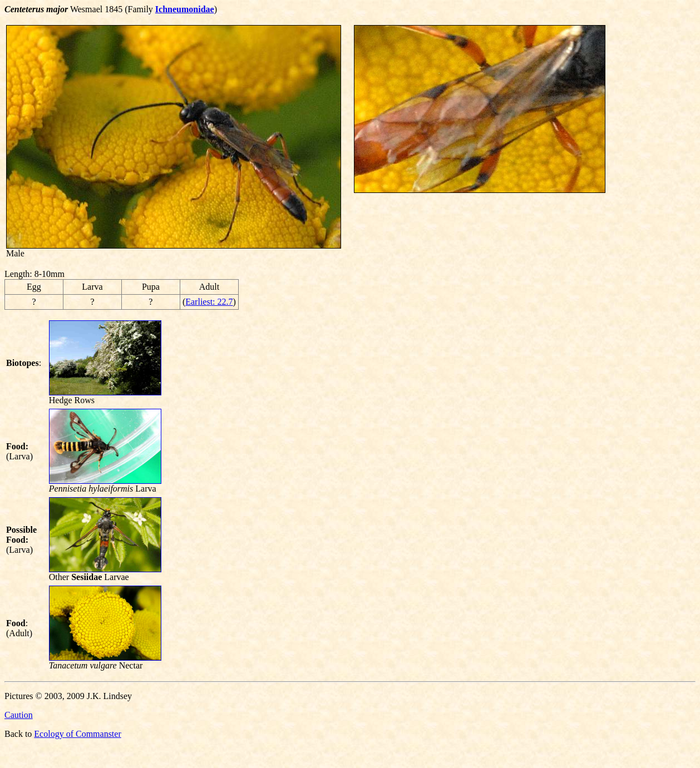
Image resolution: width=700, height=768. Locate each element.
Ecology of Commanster (77, 734)
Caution (19, 715)
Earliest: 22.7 (209, 302)
